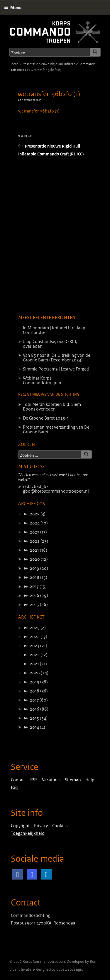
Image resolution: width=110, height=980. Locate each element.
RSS (34, 780)
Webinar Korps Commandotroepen (42, 380)
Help (90, 780)
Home (14, 64)
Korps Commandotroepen (44, 962)
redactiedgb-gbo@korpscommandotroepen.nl (56, 489)
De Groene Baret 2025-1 (46, 418)
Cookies (60, 826)
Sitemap (73, 780)
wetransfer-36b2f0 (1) (49, 94)
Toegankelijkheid (28, 833)
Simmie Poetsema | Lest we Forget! (56, 369)
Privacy (41, 826)
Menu (13, 7)
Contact (18, 780)
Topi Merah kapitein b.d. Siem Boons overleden (52, 407)
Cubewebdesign (69, 969)
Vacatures (51, 780)
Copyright (20, 826)
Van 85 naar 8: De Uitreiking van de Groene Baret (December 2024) (57, 358)
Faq (14, 787)
